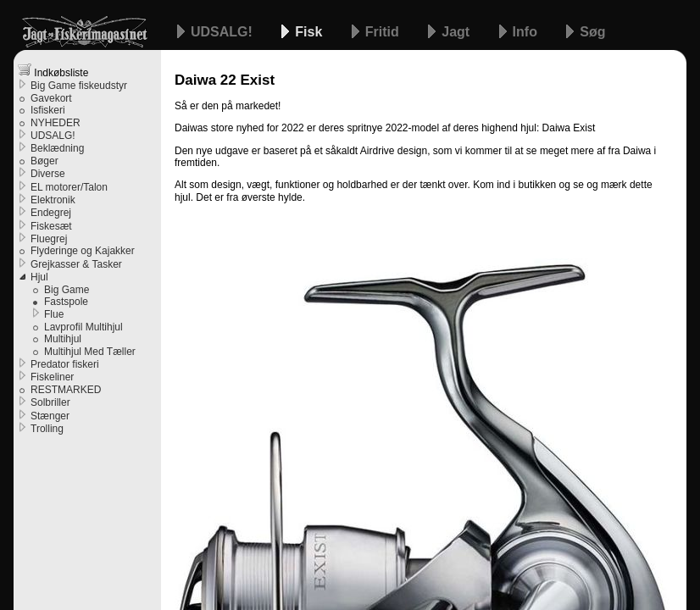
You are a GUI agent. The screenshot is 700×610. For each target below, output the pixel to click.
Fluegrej (49, 239)
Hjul (39, 277)
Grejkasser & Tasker (76, 264)
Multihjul (63, 339)
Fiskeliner (52, 377)
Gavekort (51, 98)
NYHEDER (56, 123)
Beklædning (57, 148)
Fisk (310, 32)
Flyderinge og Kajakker (83, 251)
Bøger (44, 161)
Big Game (67, 290)
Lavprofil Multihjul (83, 327)
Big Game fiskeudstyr (79, 86)
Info (527, 32)
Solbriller (50, 402)
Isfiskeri (48, 110)
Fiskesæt (51, 226)
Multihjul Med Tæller (90, 352)
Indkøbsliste (53, 71)
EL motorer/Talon (69, 187)
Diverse (48, 174)
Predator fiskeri (65, 364)
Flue (54, 314)
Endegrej (51, 213)
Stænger (50, 416)
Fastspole (66, 302)
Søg (592, 32)
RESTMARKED (66, 390)
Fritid (384, 32)
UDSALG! (223, 32)
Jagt (457, 32)
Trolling (47, 429)
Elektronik (53, 200)
